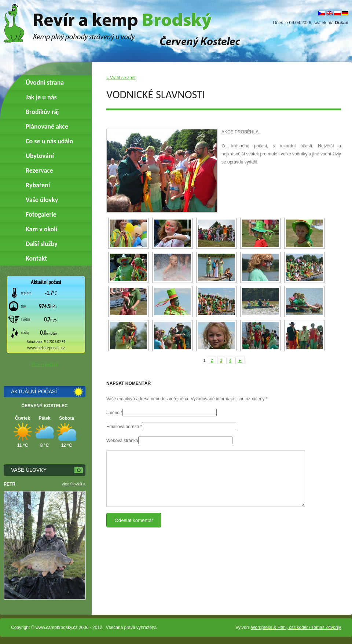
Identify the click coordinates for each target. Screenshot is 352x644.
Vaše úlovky (42, 200)
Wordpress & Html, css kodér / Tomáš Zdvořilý (296, 628)
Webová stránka (122, 441)
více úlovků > (74, 484)
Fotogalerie (41, 214)
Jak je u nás (41, 97)
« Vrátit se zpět (121, 78)
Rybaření (38, 185)
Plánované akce (47, 126)
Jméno (113, 413)
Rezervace (39, 170)
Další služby (42, 244)
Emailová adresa (123, 427)
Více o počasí (45, 364)
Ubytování (40, 156)
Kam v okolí (41, 229)
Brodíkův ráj (42, 112)
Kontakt (36, 258)
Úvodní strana (45, 82)
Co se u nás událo (49, 141)
